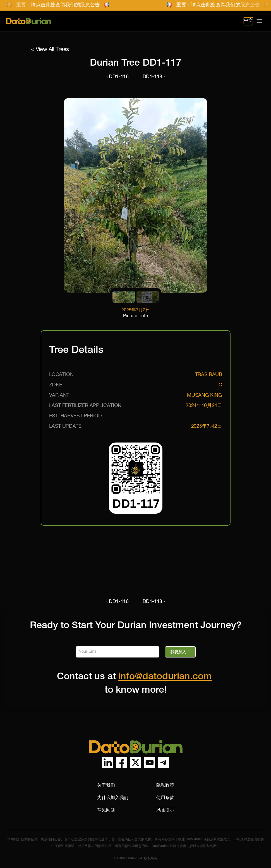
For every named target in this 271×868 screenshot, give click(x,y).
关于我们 (106, 785)
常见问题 (106, 810)
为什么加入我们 (113, 798)
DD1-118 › (154, 77)
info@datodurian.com (165, 677)
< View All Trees (50, 50)
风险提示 (165, 810)
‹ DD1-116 (117, 77)
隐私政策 (165, 785)
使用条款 (165, 798)
